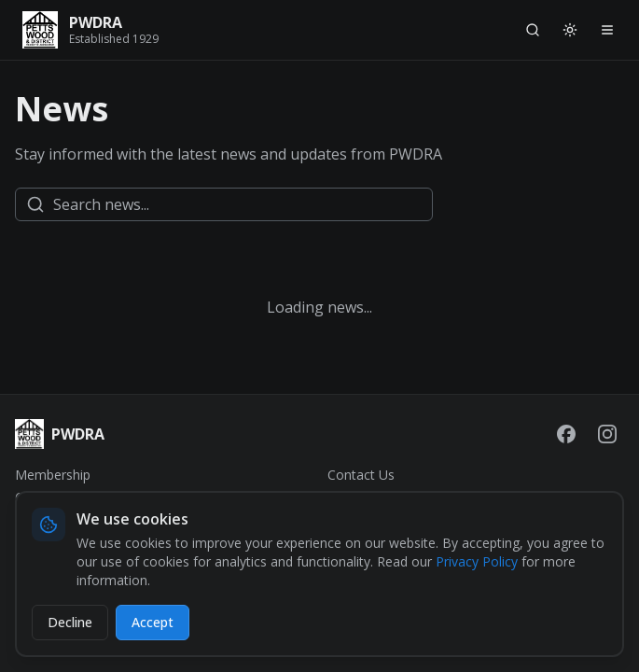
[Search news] (224, 204)
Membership (53, 475)
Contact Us (361, 475)
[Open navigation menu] (607, 30)
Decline (70, 622)
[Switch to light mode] (570, 30)
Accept (153, 622)
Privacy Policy (477, 561)
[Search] (533, 30)
